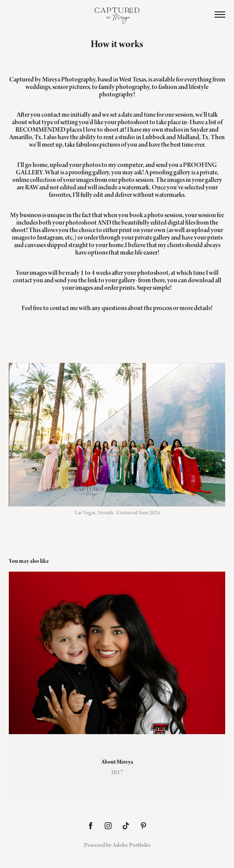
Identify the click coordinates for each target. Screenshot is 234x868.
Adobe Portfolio (132, 845)
